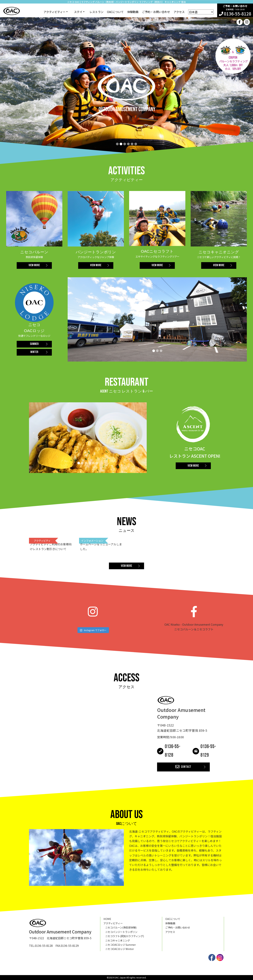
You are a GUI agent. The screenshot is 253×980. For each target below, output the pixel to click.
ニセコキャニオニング (118, 940)
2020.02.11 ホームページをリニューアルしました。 (100, 544)
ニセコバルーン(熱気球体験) (121, 927)
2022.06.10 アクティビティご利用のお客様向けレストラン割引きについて (50, 544)
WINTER (34, 352)
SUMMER (34, 344)
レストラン (96, 12)
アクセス (179, 12)
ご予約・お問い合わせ (156, 12)
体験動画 (133, 12)
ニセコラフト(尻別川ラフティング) (125, 936)
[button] (38, 438)
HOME (107, 919)
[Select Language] (201, 12)
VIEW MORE (34, 265)
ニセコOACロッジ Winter (120, 949)
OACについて (115, 12)
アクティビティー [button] (55, 12)
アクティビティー (113, 923)
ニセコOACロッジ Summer (121, 945)
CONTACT (183, 767)
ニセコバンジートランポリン (121, 932)
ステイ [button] (78, 12)
